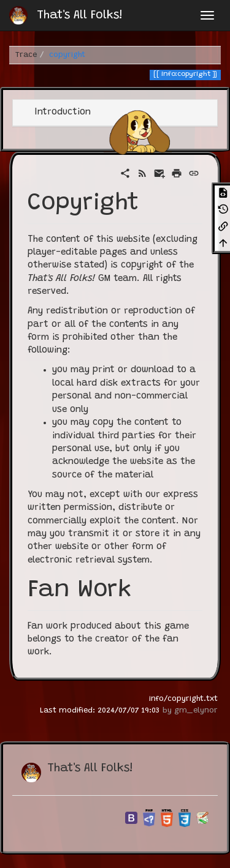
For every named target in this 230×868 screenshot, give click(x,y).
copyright (67, 55)
